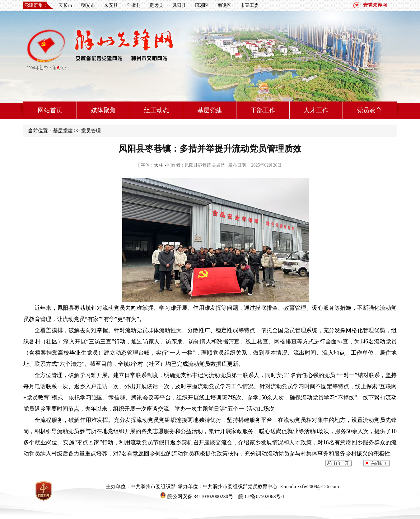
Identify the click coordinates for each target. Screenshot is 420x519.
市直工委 (250, 5)
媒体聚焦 (103, 110)
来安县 (111, 5)
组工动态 (156, 110)
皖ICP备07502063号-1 (261, 496)
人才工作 (316, 110)
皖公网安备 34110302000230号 (196, 496)
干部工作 (263, 110)
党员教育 (369, 110)
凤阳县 (179, 5)
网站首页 (50, 110)
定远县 (156, 5)
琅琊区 (202, 5)
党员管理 (91, 131)
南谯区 (224, 5)
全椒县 (134, 5)
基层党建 (210, 110)
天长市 (65, 5)
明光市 (88, 5)
